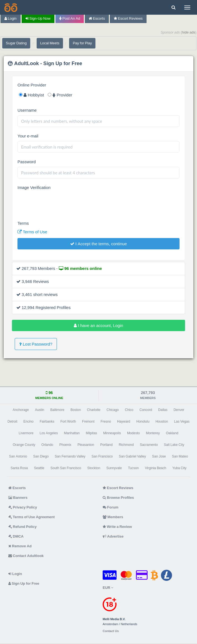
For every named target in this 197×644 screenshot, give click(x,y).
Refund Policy (22, 527)
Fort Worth (68, 421)
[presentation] (60, 203)
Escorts (97, 18)
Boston (76, 410)
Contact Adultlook (26, 556)
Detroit (12, 421)
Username (27, 110)
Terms (23, 223)
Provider (60, 95)
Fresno (106, 421)
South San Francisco (66, 468)
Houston (162, 421)
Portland (106, 445)
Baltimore (57, 410)
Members (113, 517)
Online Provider (32, 85)
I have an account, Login (98, 325)
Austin (40, 410)
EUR (108, 588)
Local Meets (50, 43)
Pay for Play (82, 43)
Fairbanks (47, 421)
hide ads (189, 32)
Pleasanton (86, 445)
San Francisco (102, 456)
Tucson (133, 468)
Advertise (113, 536)
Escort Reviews (128, 18)
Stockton (94, 468)
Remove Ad (20, 546)
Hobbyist (31, 95)
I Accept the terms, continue (98, 244)
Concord (146, 410)
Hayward (124, 421)
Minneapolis (112, 433)
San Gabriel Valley (132, 456)
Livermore (26, 433)
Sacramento (149, 445)
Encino (28, 421)
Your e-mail (28, 136)
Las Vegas (182, 421)
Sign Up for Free (24, 583)
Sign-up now (38, 18)
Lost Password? (36, 344)
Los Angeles (49, 433)
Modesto (133, 433)
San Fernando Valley (70, 456)
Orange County (24, 445)
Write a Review (117, 527)
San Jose (159, 456)
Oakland (172, 433)
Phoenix (65, 445)
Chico (129, 410)
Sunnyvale (114, 468)
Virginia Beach (156, 468)
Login (11, 18)
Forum (110, 507)
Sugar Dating (16, 43)
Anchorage (21, 410)
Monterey (153, 433)
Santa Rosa (19, 468)
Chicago (113, 410)
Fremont (88, 421)
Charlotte (94, 410)
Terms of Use (32, 232)
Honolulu (143, 421)
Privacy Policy (23, 507)
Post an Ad (70, 18)
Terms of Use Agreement (31, 517)
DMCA (16, 536)
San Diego (41, 456)
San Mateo (180, 456)
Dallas (163, 410)
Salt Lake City (174, 445)
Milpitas (91, 433)
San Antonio (18, 456)
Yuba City (179, 468)
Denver (179, 410)
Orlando (47, 445)
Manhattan (72, 433)
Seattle (39, 468)
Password (27, 162)
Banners (18, 498)
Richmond (126, 445)
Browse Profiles (118, 498)
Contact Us (111, 631)
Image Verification (34, 187)
